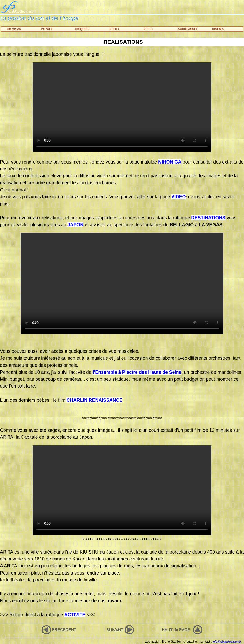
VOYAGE (47, 29)
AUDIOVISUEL (188, 29)
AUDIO (114, 29)
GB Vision (14, 29)
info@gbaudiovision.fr (227, 642)
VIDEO (148, 29)
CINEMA (218, 29)
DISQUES (82, 29)
